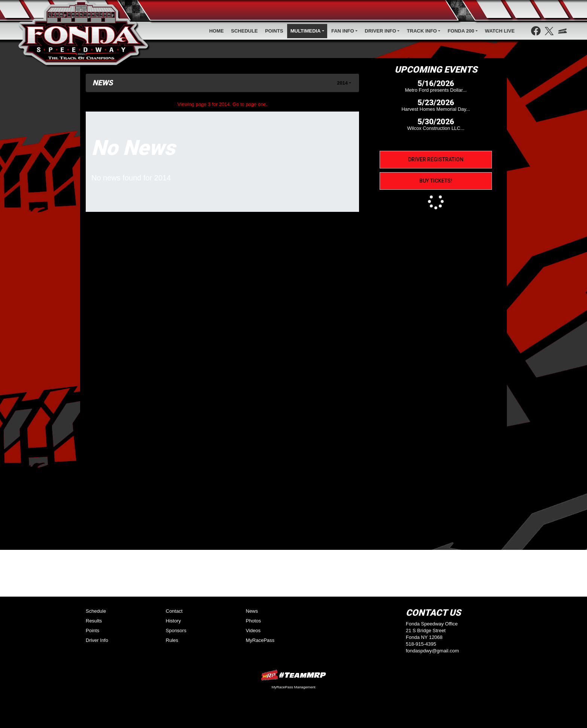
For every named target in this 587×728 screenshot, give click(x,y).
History (173, 621)
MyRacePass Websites (293, 675)
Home (217, 31)
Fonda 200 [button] (461, 31)
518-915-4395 (421, 644)
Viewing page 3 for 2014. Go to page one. (222, 104)
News (252, 611)
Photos (253, 621)
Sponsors (176, 630)
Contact (174, 611)
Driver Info (97, 640)
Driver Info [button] (380, 31)
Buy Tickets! (436, 181)
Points (274, 31)
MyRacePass (260, 640)
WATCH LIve (500, 31)
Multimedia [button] (306, 31)
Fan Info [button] (343, 31)
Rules (172, 640)
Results (94, 621)
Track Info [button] (422, 31)
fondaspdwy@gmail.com (432, 651)
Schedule (244, 31)
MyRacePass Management (293, 687)
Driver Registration (436, 159)
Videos (253, 630)
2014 (342, 83)
